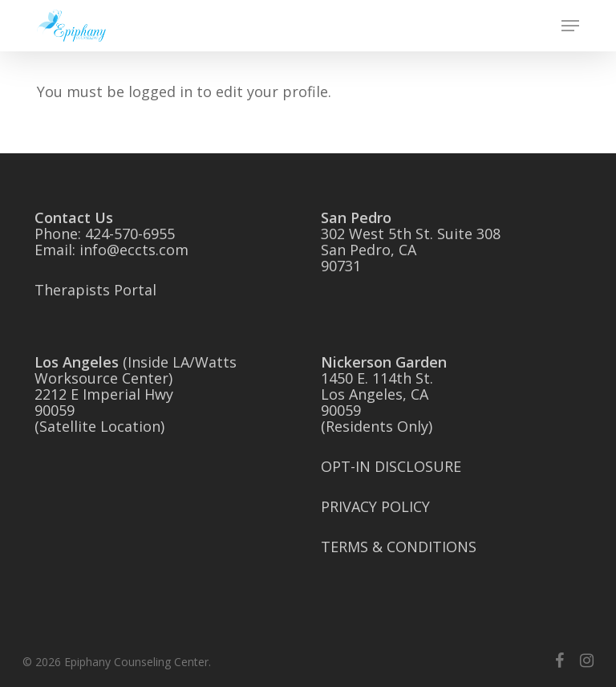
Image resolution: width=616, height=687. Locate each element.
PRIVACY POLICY (375, 506)
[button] (570, 26)
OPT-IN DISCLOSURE (391, 466)
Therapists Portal (95, 290)
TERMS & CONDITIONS (399, 547)
